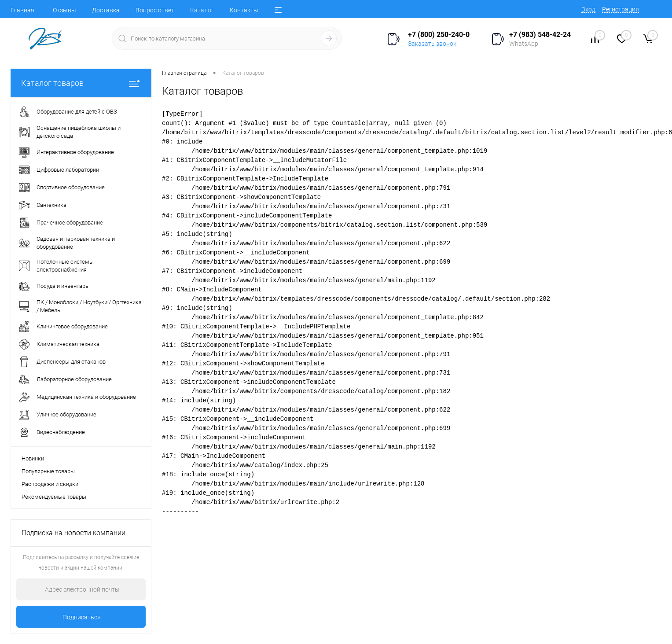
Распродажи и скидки (50, 484)
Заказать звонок (432, 44)
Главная (22, 10)
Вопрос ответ (155, 10)
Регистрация (621, 9)
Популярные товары (48, 471)
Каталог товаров (81, 83)
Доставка (106, 10)
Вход (588, 9)
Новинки (33, 458)
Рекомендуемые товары (54, 497)
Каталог (202, 10)
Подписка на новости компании (73, 533)
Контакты (244, 10)
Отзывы (64, 10)
